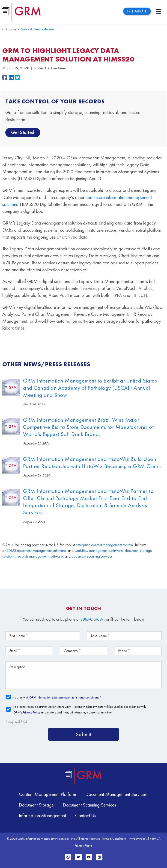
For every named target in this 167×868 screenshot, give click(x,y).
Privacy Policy (138, 839)
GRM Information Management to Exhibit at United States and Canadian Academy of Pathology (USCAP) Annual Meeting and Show (90, 388)
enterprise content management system (104, 545)
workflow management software (99, 551)
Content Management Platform (48, 794)
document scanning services (92, 556)
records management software (40, 556)
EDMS (11, 551)
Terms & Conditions (114, 839)
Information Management (42, 815)
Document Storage (36, 805)
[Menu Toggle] (159, 11)
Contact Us (86, 815)
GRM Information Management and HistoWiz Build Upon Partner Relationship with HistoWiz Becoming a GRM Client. (92, 462)
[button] (6, 78)
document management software (42, 551)
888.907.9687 (92, 619)
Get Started (23, 132)
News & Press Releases (37, 29)
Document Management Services (116, 794)
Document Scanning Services (89, 805)
